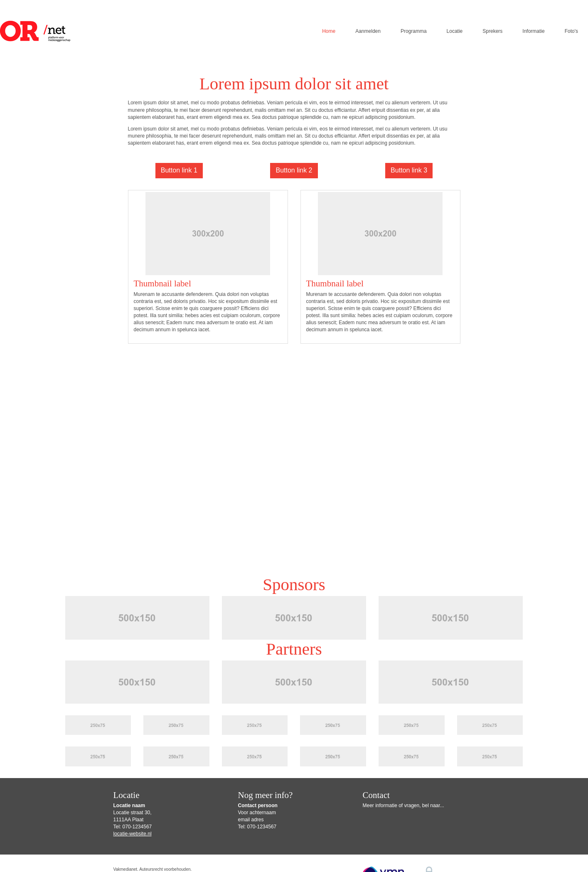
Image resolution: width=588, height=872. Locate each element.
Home (329, 31)
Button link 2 (294, 170)
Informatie (533, 31)
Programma (414, 31)
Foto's (571, 31)
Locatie (455, 31)
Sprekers (492, 31)
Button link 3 (409, 170)
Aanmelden (368, 31)
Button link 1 (179, 170)
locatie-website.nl (133, 834)
